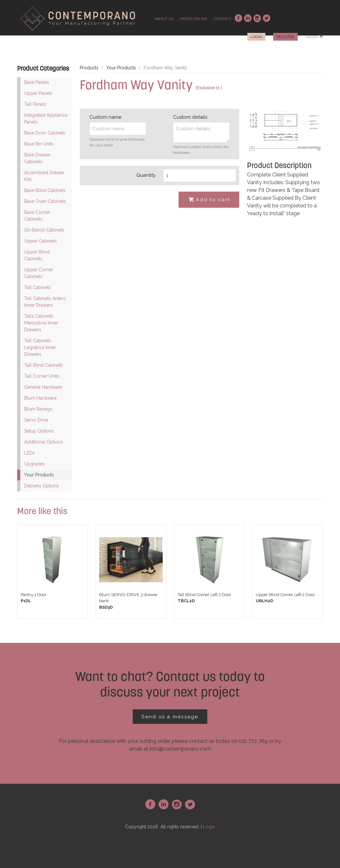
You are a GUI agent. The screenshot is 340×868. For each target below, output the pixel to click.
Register (285, 37)
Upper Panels (38, 93)
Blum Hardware (40, 398)
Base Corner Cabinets (37, 216)
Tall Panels (35, 104)
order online (194, 19)
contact (222, 19)
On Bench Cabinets (44, 230)
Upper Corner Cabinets (39, 273)
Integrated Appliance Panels (46, 119)
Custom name (105, 117)
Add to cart (209, 200)
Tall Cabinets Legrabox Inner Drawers (40, 347)
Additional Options (44, 442)
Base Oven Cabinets (45, 201)
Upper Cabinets (41, 241)
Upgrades (35, 464)
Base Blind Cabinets (45, 190)
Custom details (190, 117)
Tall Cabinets (38, 287)
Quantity (146, 175)
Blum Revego (38, 409)
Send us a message (170, 717)
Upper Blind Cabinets (37, 255)
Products (89, 68)
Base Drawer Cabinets (37, 158)
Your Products (39, 475)
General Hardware (43, 387)
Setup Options (39, 431)
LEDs (30, 453)
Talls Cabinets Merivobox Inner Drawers (41, 323)
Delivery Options (42, 486)
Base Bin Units (39, 144)
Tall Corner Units (42, 376)
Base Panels (37, 82)
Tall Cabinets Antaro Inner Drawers (45, 302)
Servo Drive (36, 420)
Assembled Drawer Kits (44, 176)
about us (164, 19)
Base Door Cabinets (45, 133)
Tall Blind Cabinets (44, 365)
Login (256, 37)
